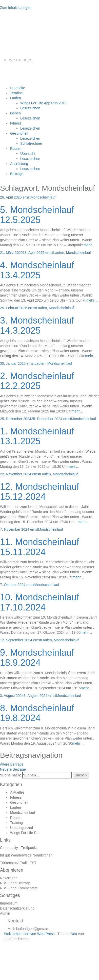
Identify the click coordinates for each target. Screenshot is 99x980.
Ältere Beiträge (12, 764)
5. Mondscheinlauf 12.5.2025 (37, 215)
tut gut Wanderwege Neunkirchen (26, 855)
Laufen (16, 98)
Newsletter (8, 878)
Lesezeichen (30, 108)
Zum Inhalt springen (16, 8)
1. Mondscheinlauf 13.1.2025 (37, 436)
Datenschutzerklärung (17, 908)
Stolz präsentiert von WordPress (29, 934)
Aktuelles (17, 792)
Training (16, 823)
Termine (16, 93)
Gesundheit (19, 133)
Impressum (9, 903)
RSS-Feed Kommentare (19, 888)
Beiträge (17, 174)
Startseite (18, 88)
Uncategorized (22, 828)
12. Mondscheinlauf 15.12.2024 (39, 492)
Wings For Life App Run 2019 (43, 103)
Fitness (16, 123)
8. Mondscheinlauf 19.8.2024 (37, 713)
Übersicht (28, 154)
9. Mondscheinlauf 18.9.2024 (37, 658)
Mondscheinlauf (43, 197)
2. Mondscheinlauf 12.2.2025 (37, 381)
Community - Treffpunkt (18, 848)
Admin (5, 913)
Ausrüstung (19, 164)
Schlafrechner (31, 143)
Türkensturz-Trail (13, 863)
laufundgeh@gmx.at (32, 929)
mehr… (90, 245)
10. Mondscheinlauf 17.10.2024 (39, 602)
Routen (16, 149)
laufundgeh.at (51, 44)
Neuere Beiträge (13, 769)
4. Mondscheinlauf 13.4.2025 (37, 270)
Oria (74, 934)
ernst (27, 197)
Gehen (15, 113)
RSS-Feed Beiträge (15, 883)
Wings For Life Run (25, 833)
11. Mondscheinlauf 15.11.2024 (39, 547)
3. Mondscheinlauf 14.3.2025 (37, 325)
